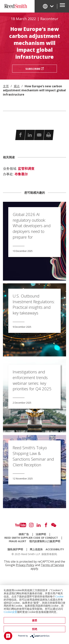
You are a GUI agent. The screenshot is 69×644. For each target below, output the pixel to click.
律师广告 (24, 534)
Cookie (59, 596)
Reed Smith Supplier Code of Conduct (31, 538)
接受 (35, 620)
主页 (6, 86)
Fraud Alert (18, 541)
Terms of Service (52, 565)
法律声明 (41, 534)
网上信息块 (36, 549)
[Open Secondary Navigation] (62, 6)
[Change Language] (48, 6)
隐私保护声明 (15, 549)
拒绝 (35, 629)
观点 (17, 86)
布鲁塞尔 (21, 174)
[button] (20, 135)
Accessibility (55, 549)
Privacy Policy (25, 565)
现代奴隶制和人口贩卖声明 (45, 541)
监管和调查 (26, 169)
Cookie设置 (10, 612)
